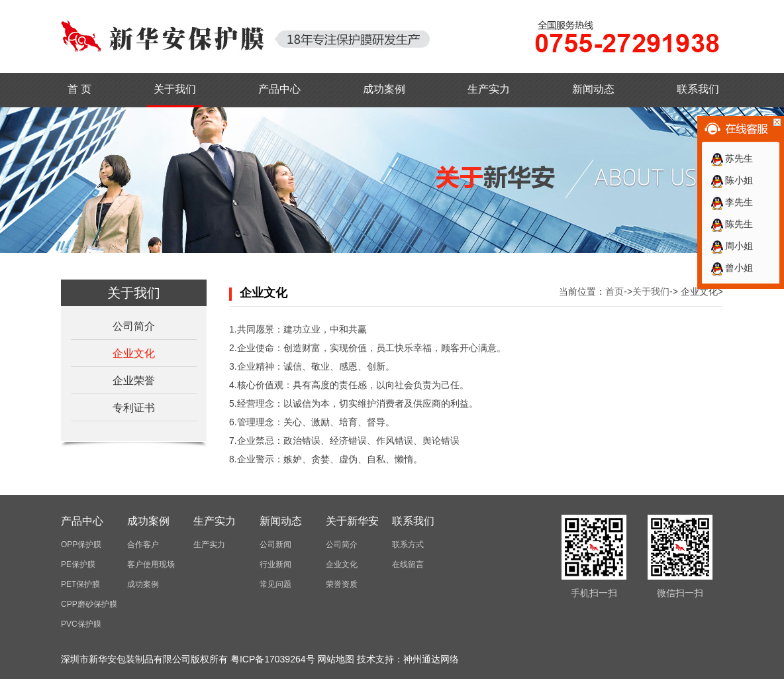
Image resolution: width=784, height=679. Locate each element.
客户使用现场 (151, 564)
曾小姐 (731, 268)
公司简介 (134, 326)
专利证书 (134, 408)
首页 (614, 291)
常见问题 (275, 584)
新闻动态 (593, 89)
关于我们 (175, 89)
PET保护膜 (80, 584)
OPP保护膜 (81, 545)
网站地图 (336, 659)
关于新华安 (352, 521)
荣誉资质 (342, 584)
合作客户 (143, 545)
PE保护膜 (78, 564)
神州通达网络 (431, 659)
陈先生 (731, 224)
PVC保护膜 (81, 624)
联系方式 (408, 545)
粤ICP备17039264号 (273, 659)
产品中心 (279, 89)
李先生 (731, 202)
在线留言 (408, 564)
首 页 (79, 89)
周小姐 (731, 246)
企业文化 (134, 353)
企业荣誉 (134, 381)
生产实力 (489, 89)
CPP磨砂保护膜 (89, 604)
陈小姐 (731, 180)
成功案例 (384, 89)
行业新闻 (275, 564)
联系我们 (698, 89)
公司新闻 (275, 545)
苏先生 (731, 158)
